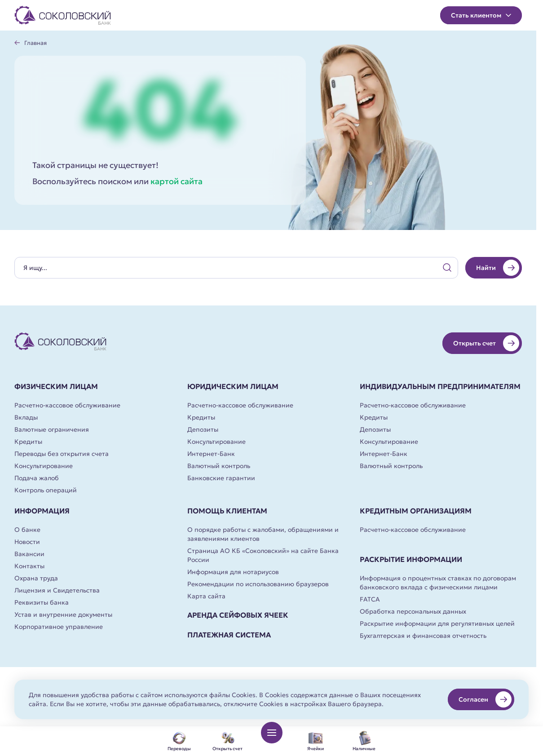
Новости (27, 542)
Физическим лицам (56, 386)
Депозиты (203, 429)
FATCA (370, 599)
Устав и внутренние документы (63, 615)
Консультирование (44, 466)
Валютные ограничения (52, 429)
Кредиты (28, 442)
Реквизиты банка (42, 602)
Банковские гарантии (221, 478)
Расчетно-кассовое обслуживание (67, 405)
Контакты (29, 566)
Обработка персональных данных (413, 611)
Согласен (485, 699)
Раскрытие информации (411, 559)
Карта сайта (206, 596)
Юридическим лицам (233, 386)
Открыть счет (486, 343)
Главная (35, 43)
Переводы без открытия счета (62, 454)
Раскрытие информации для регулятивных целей (437, 623)
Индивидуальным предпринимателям (440, 386)
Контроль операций (46, 490)
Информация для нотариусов (233, 572)
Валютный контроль (219, 466)
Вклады (26, 417)
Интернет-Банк (211, 454)
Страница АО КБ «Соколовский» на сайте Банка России (263, 555)
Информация (42, 511)
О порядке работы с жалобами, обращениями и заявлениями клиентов (263, 534)
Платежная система (229, 635)
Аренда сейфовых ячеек (238, 615)
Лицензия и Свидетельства (57, 590)
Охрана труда (36, 578)
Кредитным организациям (416, 511)
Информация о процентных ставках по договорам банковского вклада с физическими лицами (438, 583)
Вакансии (29, 554)
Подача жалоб (37, 478)
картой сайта (177, 181)
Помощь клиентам (227, 511)
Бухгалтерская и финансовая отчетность (423, 636)
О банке (27, 530)
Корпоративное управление (59, 627)
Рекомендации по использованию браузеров (258, 584)
